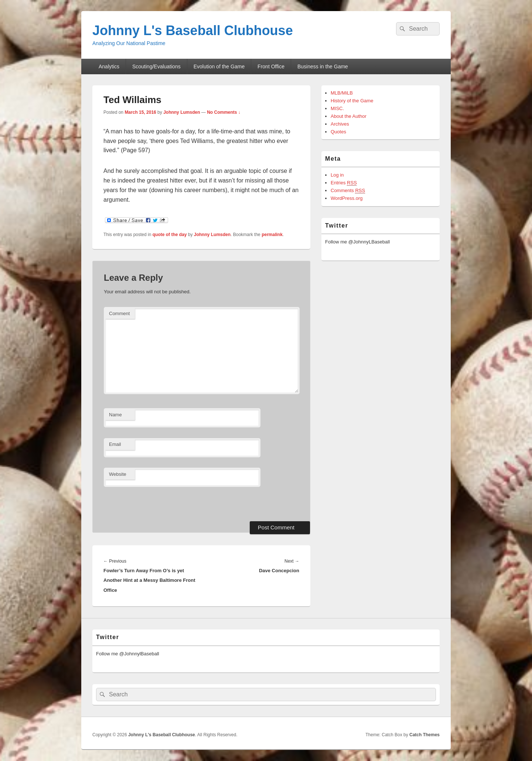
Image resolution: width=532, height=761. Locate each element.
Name (115, 415)
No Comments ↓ (224, 112)
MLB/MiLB (342, 93)
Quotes (338, 132)
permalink (272, 235)
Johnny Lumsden (182, 112)
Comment (119, 313)
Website (118, 474)
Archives (340, 124)
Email (115, 444)
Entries (344, 183)
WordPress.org (347, 198)
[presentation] (154, 503)
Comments (348, 191)
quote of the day (170, 235)
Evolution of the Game (219, 66)
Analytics (109, 66)
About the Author (349, 116)
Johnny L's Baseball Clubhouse (193, 30)
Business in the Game (323, 66)
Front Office (271, 66)
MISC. (337, 108)
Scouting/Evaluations (156, 66)
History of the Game (352, 101)
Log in (337, 175)
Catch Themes (424, 735)
